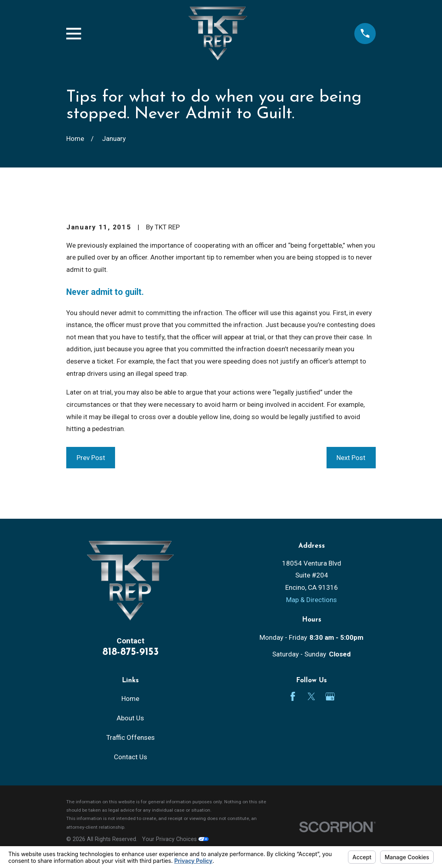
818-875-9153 (131, 652)
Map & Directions (311, 600)
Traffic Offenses (131, 737)
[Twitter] (311, 697)
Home (130, 699)
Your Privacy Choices (175, 839)
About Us (130, 718)
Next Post (351, 458)
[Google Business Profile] (330, 697)
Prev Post (91, 458)
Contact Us (131, 757)
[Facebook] (293, 697)
